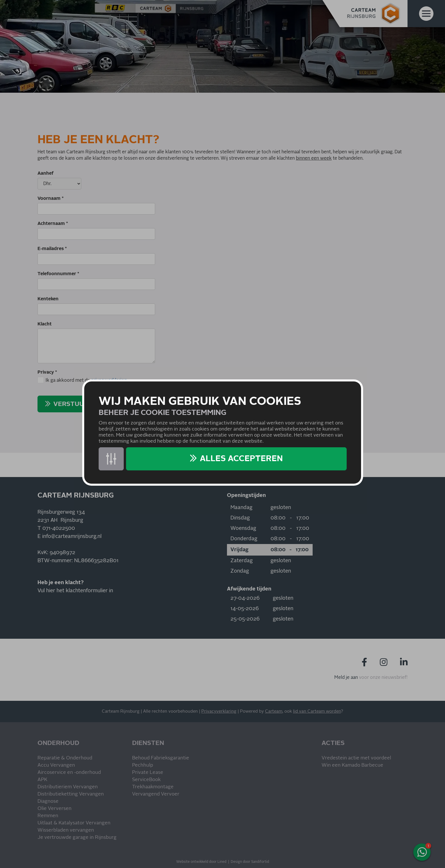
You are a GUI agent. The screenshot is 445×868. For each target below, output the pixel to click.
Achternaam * (53, 223)
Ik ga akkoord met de (86, 380)
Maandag (241, 508)
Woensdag (243, 528)
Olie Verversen (55, 809)
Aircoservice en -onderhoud (69, 773)
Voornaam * (51, 198)
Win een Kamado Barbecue (352, 765)
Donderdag (244, 539)
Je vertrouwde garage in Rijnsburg (77, 838)
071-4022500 (59, 528)
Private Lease (148, 773)
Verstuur (71, 404)
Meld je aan (346, 677)
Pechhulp (143, 765)
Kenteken (48, 299)
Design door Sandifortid (250, 862)
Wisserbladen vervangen (66, 830)
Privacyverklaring (219, 711)
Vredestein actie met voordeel (356, 758)
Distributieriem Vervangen (68, 787)
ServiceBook (146, 780)
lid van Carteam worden (317, 711)
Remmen (48, 816)
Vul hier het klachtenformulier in (75, 591)
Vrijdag (240, 550)
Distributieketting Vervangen (71, 794)
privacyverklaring (109, 380)
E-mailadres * (52, 249)
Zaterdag (242, 561)
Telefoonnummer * (58, 274)
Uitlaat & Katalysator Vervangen (74, 823)
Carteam (274, 711)
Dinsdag (240, 518)
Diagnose (48, 801)
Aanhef (46, 173)
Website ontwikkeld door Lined (201, 862)
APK (42, 780)
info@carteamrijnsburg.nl (72, 537)
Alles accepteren (241, 459)
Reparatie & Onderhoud (65, 758)
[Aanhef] (59, 184)
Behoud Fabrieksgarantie (161, 758)
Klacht (45, 324)
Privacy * (47, 372)
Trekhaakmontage (153, 787)
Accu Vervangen (56, 765)
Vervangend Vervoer (156, 794)
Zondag (240, 571)
